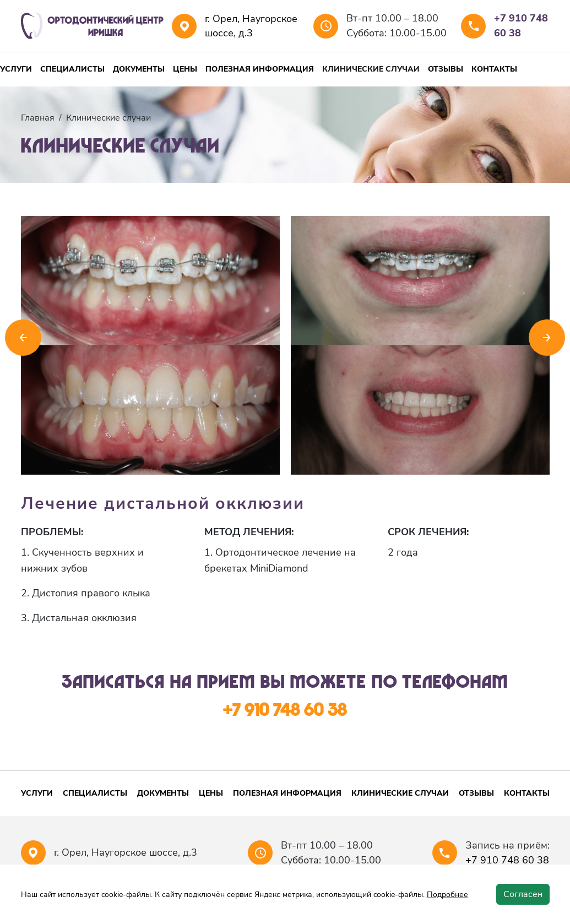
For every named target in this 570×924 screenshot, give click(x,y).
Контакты (494, 69)
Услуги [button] (16, 69)
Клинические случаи (371, 69)
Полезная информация (260, 69)
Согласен (523, 894)
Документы (139, 69)
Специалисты (72, 69)
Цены (185, 69)
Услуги (37, 793)
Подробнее (447, 895)
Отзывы (446, 69)
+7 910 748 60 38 (521, 26)
